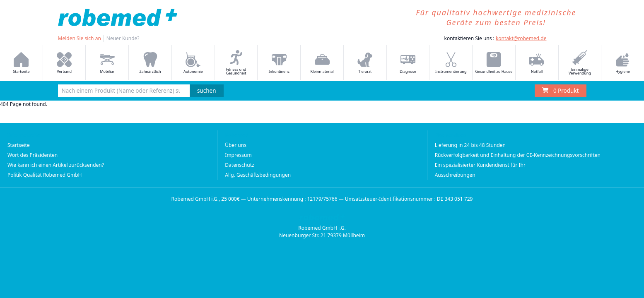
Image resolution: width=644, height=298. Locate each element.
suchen (207, 91)
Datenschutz (239, 165)
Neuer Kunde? (123, 38)
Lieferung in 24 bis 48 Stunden (470, 145)
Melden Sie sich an (80, 38)
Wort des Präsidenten (33, 155)
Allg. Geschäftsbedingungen (258, 175)
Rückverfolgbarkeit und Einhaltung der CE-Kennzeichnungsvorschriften (518, 155)
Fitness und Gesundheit (236, 63)
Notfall (537, 63)
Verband (64, 63)
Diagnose (408, 63)
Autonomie (193, 63)
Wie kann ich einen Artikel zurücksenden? (56, 165)
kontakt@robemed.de (521, 38)
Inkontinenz (279, 63)
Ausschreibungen (455, 175)
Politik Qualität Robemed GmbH (45, 175)
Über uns (236, 145)
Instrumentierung (451, 63)
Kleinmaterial (322, 63)
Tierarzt (365, 63)
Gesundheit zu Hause (494, 63)
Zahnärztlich (150, 63)
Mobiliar (107, 63)
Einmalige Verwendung (580, 63)
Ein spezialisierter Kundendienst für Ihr (480, 165)
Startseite (21, 63)
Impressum (238, 155)
